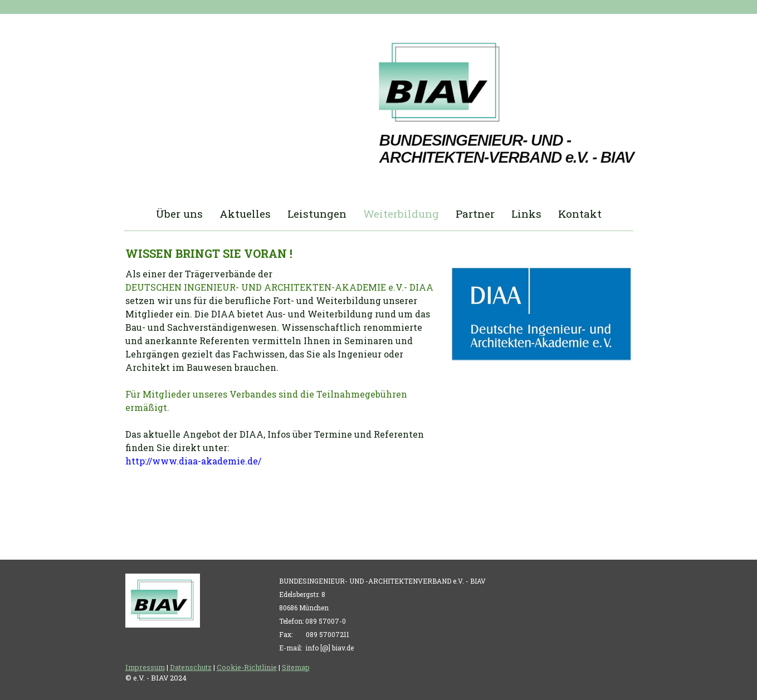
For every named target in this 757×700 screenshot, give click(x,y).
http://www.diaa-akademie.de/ (193, 461)
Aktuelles (245, 214)
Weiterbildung (401, 214)
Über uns (179, 214)
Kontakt (580, 214)
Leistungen (317, 214)
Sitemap (296, 667)
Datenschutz (191, 667)
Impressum (145, 667)
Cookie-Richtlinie (247, 667)
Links (526, 214)
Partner (475, 214)
